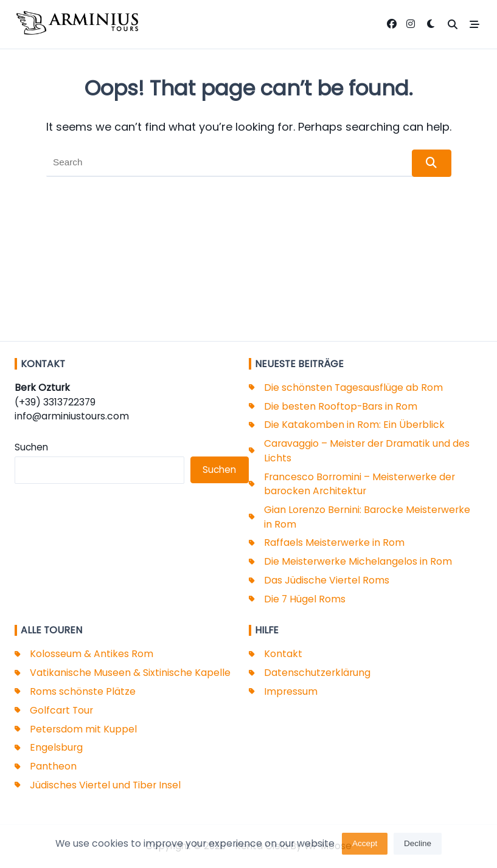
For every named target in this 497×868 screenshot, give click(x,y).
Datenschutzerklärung (317, 673)
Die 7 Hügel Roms (305, 599)
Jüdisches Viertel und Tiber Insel (105, 785)
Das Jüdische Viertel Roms (327, 580)
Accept (365, 846)
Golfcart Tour (61, 710)
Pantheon (53, 766)
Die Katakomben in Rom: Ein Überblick (354, 425)
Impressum (291, 691)
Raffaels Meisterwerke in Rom (334, 542)
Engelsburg (56, 747)
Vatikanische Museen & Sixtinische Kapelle (130, 673)
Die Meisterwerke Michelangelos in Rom (358, 561)
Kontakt (283, 654)
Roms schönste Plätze (83, 691)
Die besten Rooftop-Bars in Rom (341, 406)
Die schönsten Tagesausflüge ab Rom (353, 387)
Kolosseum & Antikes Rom (92, 654)
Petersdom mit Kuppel (83, 729)
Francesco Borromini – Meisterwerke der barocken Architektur (360, 484)
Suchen (31, 447)
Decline (418, 846)
